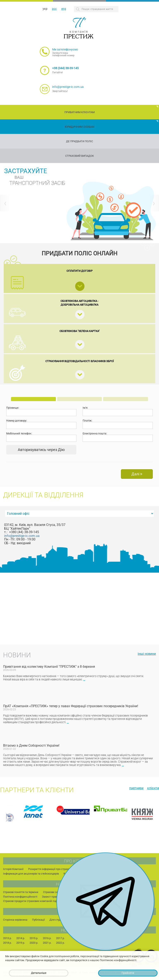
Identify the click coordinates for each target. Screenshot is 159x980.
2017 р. (60, 938)
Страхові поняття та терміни (21, 892)
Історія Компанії (13, 869)
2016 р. (47, 938)
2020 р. (34, 943)
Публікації (38, 920)
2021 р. (47, 943)
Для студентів (58, 920)
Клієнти (153, 788)
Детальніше (39, 973)
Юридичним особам (79, 127)
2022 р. (60, 943)
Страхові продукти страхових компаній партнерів (34, 901)
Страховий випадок (79, 156)
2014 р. (21, 938)
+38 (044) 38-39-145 (65, 68)
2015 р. (34, 938)
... (84, 679)
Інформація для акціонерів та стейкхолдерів (31, 874)
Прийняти (128, 973)
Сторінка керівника (15, 920)
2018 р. (7, 943)
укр (45, 9)
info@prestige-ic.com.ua (68, 87)
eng (64, 9)
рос (54, 9)
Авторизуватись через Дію (41, 450)
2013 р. (7, 938)
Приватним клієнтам (79, 112)
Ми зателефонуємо (65, 49)
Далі (137, 474)
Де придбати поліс (79, 141)
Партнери (136, 788)
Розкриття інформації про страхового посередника (60, 869)
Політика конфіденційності (20, 897)
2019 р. (21, 943)
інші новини (147, 654)
